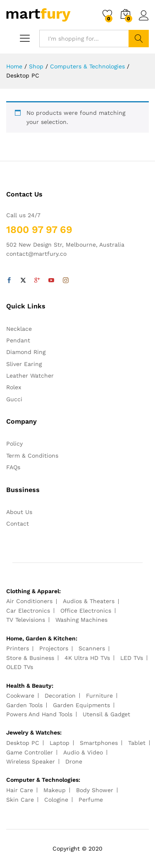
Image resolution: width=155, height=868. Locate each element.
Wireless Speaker (31, 761)
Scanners (92, 648)
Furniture (99, 696)
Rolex (14, 387)
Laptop (60, 743)
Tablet (137, 743)
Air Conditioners (29, 601)
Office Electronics (86, 611)
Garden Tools (24, 705)
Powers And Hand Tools (39, 714)
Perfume (91, 800)
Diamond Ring (26, 352)
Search (139, 39)
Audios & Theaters (89, 601)
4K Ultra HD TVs (87, 658)
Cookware (20, 696)
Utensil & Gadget (106, 714)
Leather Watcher (30, 376)
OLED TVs (20, 667)
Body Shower (95, 790)
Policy (14, 444)
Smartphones (99, 743)
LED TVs (132, 658)
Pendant (18, 340)
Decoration (60, 696)
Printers (18, 648)
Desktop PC (23, 743)
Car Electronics (28, 611)
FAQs (13, 467)
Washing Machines (81, 620)
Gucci (14, 399)
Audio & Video (83, 752)
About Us (19, 512)
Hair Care (20, 790)
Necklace (19, 329)
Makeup (55, 790)
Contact (18, 524)
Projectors (54, 648)
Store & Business (30, 658)
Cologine (56, 800)
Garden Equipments (81, 705)
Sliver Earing (24, 364)
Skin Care (20, 800)
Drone (74, 761)
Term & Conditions (32, 456)
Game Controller (30, 752)
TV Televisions (26, 620)
